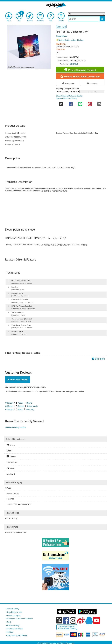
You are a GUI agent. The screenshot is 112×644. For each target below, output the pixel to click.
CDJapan (9, 403)
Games (21, 406)
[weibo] (81, 620)
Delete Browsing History (16, 427)
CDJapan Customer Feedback (20, 619)
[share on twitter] (61, 103)
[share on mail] (99, 103)
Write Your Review (17, 380)
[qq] (89, 620)
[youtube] (97, 621)
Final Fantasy (12, 518)
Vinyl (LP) (30, 409)
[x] (59, 620)
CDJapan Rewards (15, 629)
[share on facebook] (71, 103)
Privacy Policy (13, 609)
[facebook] (66, 620)
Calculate (92, 91)
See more (100, 359)
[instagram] (73, 620)
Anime (21, 403)
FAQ (9, 622)
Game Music (62, 36)
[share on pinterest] (90, 103)
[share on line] (80, 103)
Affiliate (10, 632)
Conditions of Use (15, 612)
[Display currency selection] (58, 52)
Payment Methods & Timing (66, 98)
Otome (29, 403)
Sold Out (74, 64)
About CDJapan (14, 615)
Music (20, 409)
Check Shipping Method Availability (69, 96)
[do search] (102, 19)
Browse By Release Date (16, 532)
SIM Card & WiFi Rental (17, 635)
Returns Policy (13, 625)
